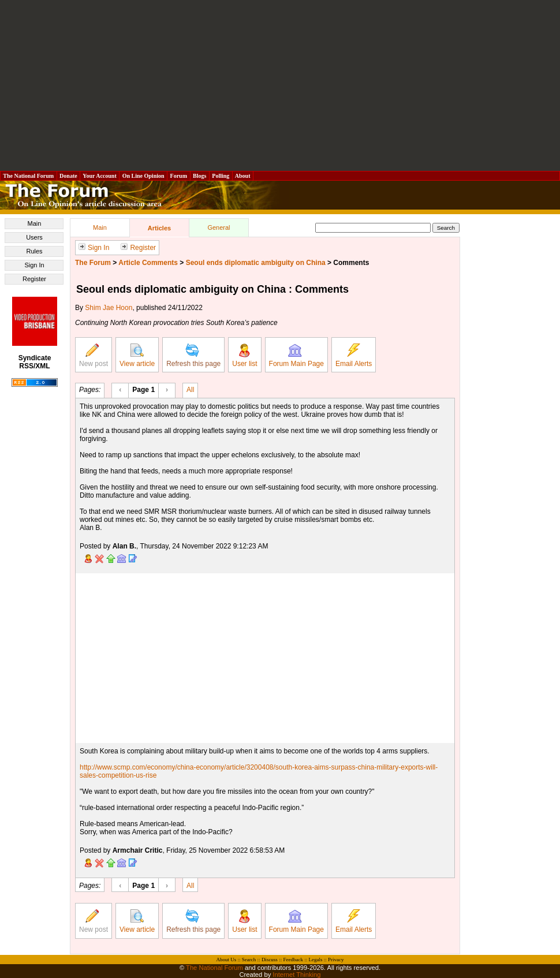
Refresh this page (193, 356)
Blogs (200, 176)
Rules (34, 251)
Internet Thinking (296, 975)
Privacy (336, 960)
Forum (178, 176)
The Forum (93, 263)
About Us (227, 960)
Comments (351, 263)
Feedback (293, 960)
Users (34, 237)
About (243, 176)
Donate (69, 176)
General (219, 227)
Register (34, 279)
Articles (159, 228)
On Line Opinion (143, 176)
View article (137, 356)
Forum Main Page (296, 356)
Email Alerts (354, 356)
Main (35, 223)
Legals (315, 960)
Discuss (270, 960)
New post (94, 356)
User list (244, 356)
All (190, 389)
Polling (221, 176)
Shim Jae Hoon (109, 308)
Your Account (100, 176)
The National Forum (29, 176)
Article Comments (148, 263)
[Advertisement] (280, 85)
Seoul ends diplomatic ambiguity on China (256, 263)
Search (249, 960)
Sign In (34, 265)
